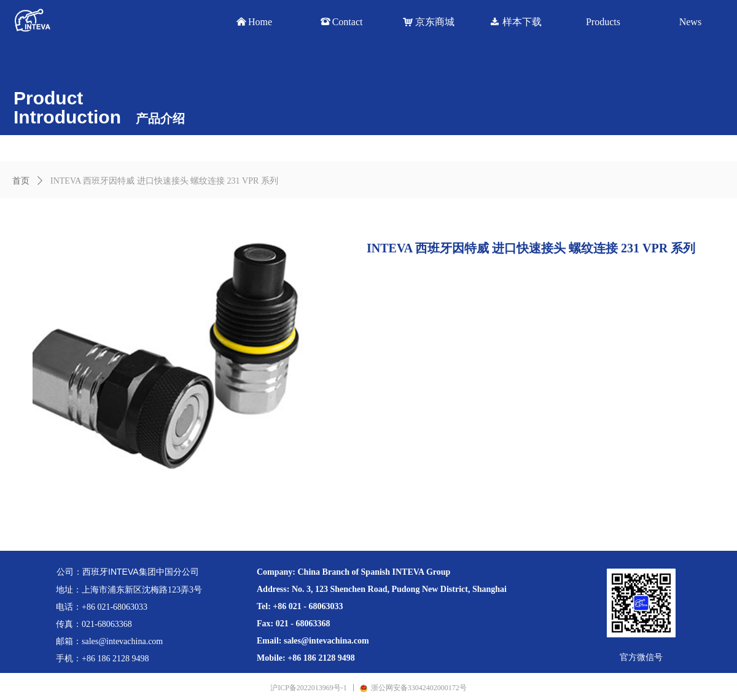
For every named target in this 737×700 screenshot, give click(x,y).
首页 (21, 181)
